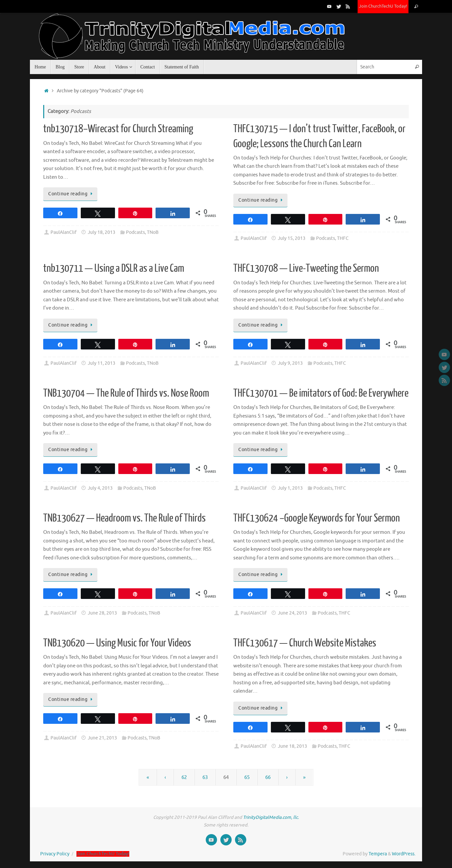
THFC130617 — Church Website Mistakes (305, 643)
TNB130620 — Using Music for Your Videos (117, 643)
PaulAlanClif (63, 232)
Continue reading (71, 194)
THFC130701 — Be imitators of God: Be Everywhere (321, 393)
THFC (343, 238)
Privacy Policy (55, 854)
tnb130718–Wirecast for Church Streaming (118, 129)
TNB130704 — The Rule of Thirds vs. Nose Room (126, 393)
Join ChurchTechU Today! (383, 6)
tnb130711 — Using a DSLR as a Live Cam (114, 268)
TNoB (153, 232)
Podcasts (135, 232)
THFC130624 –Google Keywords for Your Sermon (317, 518)
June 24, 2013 (292, 613)
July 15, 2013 (292, 238)
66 (268, 777)
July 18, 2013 (102, 232)
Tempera (378, 854)
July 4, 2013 (100, 488)
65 (247, 777)
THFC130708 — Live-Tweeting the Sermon (306, 268)
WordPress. (404, 854)
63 (205, 777)
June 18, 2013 (292, 746)
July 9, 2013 (290, 363)
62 (184, 777)
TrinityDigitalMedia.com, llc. (271, 817)
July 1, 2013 (290, 488)
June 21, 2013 (102, 738)
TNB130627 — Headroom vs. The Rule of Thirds (124, 518)
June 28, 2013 (102, 613)
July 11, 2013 (102, 363)
